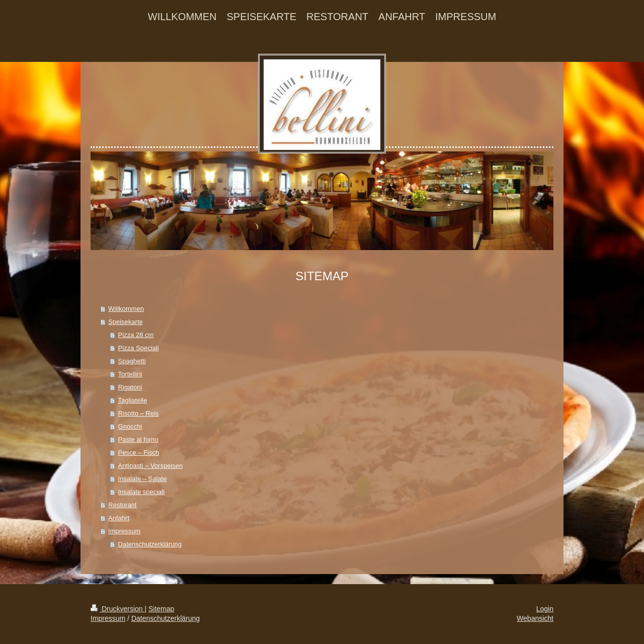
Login (545, 609)
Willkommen (126, 309)
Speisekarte (126, 322)
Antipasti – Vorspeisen (151, 466)
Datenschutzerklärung (150, 544)
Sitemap (161, 609)
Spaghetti (132, 361)
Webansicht (535, 618)
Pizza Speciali (139, 348)
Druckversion (117, 609)
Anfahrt (119, 518)
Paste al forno (138, 439)
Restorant (122, 505)
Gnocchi (130, 426)
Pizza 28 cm (136, 335)
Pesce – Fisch (139, 453)
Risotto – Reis (139, 413)
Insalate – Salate (143, 479)
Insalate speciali (142, 492)
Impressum (124, 531)
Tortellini (130, 374)
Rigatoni (130, 387)
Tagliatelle (133, 400)
